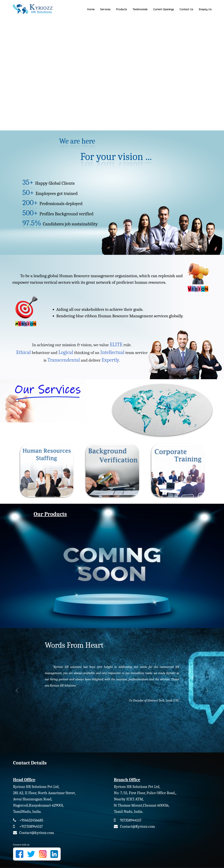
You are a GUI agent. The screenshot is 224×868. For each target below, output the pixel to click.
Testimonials (140, 9)
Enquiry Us (205, 9)
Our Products (50, 514)
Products (121, 9)
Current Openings (163, 9)
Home (91, 9)
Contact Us (186, 9)
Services (105, 9)
